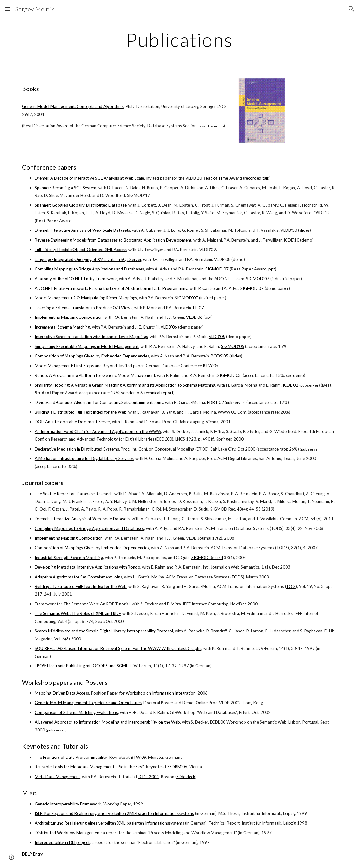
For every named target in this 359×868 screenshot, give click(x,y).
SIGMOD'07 (217, 269)
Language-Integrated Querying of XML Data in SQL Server (88, 259)
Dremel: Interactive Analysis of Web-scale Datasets (82, 519)
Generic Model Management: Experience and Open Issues (88, 703)
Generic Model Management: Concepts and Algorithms (73, 106)
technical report (159, 393)
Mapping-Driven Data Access (62, 693)
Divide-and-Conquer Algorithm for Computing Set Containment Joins (99, 402)
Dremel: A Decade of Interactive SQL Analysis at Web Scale (89, 178)
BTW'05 (211, 366)
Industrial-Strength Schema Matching (69, 558)
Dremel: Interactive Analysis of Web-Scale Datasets (82, 230)
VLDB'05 (217, 337)
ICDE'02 (290, 385)
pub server (310, 385)
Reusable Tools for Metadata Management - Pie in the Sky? (89, 767)
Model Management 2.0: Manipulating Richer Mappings (86, 298)
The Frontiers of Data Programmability (71, 757)
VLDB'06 (194, 317)
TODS (237, 577)
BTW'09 (138, 757)
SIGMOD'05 (233, 346)
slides (304, 230)
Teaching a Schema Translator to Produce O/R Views (83, 308)
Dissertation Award (51, 126)
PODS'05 (220, 356)
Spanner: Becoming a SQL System (66, 188)
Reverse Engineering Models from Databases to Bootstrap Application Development (113, 240)
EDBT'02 (215, 402)
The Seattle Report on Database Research (74, 494)
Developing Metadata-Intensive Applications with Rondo (87, 567)
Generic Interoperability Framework (68, 804)
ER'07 (198, 308)
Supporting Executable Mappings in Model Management (87, 346)
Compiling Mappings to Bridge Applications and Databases (89, 269)
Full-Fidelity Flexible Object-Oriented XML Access (81, 250)
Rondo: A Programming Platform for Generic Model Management (95, 375)
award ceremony (212, 126)
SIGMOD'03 (229, 375)
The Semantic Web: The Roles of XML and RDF (78, 613)
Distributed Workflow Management (68, 833)
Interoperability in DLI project (62, 842)
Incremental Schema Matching (62, 327)
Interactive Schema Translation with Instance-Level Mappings (91, 337)
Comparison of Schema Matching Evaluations (76, 712)
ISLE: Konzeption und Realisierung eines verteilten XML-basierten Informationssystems (114, 813)
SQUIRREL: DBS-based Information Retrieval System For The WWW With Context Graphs (118, 648)
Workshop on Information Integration (161, 693)
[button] (8, 9)
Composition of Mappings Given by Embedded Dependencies (92, 356)
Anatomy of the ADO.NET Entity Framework (76, 279)
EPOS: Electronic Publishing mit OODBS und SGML (81, 666)
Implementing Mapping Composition (69, 317)
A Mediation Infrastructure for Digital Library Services (84, 458)
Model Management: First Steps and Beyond (76, 366)
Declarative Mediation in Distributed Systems (77, 449)
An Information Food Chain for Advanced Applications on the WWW (98, 431)
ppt (272, 269)
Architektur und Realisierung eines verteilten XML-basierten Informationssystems (109, 823)
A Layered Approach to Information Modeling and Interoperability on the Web (107, 722)
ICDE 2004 (149, 777)
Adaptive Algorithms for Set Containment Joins (78, 577)
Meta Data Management (57, 777)
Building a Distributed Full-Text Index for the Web (81, 412)
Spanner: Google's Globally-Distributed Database (81, 205)
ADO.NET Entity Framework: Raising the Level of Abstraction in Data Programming (111, 288)
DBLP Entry (32, 854)
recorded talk (257, 178)
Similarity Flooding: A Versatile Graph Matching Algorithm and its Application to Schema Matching (125, 385)
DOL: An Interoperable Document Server (72, 422)
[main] (179, 40)
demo (299, 375)
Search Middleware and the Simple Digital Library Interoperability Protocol (104, 631)
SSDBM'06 (177, 767)
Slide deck (186, 777)
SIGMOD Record (207, 558)
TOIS (291, 586)
